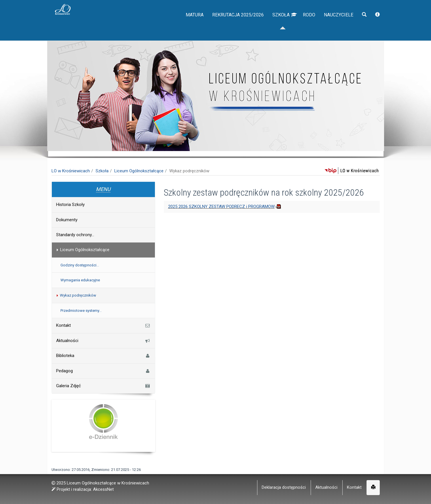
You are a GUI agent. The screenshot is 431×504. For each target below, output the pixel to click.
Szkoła (274, 26)
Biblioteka (103, 356)
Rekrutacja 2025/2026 (221, 26)
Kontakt (103, 325)
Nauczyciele (335, 26)
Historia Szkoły (70, 205)
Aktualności (103, 341)
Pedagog (103, 371)
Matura (171, 26)
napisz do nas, (68, 6)
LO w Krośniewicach (71, 171)
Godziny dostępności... (80, 265)
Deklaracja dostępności (284, 487)
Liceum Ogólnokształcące (139, 171)
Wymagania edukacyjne (80, 280)
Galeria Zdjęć (103, 386)
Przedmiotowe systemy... (81, 311)
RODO (301, 26)
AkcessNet (103, 489)
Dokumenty (67, 220)
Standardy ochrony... (75, 235)
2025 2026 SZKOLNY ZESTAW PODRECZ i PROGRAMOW (221, 207)
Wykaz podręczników (76, 295)
